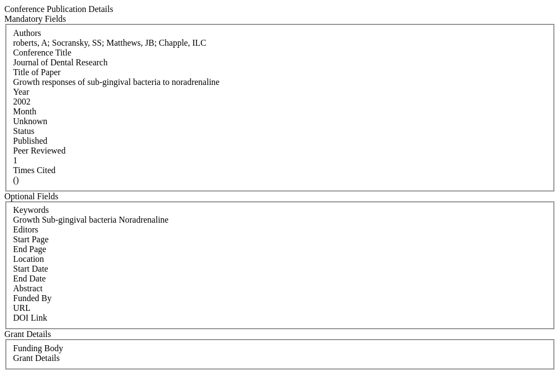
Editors (26, 229)
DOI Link (30, 318)
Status (24, 131)
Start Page (31, 239)
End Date (29, 278)
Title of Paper (37, 72)
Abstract (28, 288)
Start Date (30, 269)
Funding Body (38, 348)
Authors (27, 33)
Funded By (32, 298)
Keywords (31, 210)
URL (22, 308)
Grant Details (36, 358)
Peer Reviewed (39, 151)
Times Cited (34, 170)
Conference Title (42, 53)
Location (29, 259)
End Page (30, 249)
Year (21, 92)
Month (25, 111)
